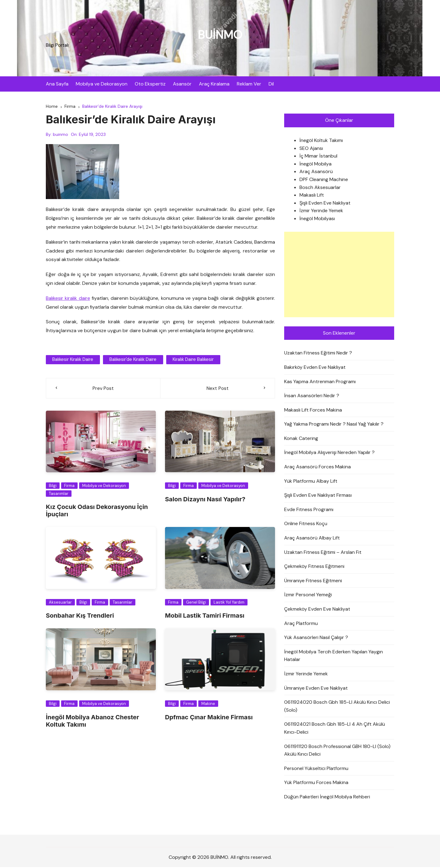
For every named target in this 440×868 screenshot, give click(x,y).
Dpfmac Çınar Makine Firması (209, 718)
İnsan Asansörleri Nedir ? (312, 396)
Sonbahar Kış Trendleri (80, 616)
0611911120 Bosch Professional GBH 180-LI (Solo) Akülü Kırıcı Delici (337, 751)
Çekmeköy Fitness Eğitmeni (314, 567)
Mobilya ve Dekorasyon (102, 84)
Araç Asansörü (316, 172)
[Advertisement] (339, 275)
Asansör (182, 84)
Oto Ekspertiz (150, 84)
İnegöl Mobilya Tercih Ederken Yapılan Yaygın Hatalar (334, 657)
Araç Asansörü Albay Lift (312, 539)
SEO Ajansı (311, 149)
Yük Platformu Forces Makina (316, 783)
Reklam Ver (249, 84)
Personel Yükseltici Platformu (316, 769)
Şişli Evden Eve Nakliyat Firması (318, 496)
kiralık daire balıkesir (191, 360)
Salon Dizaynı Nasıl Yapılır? (205, 500)
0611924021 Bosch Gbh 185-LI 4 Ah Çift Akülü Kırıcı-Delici (335, 729)
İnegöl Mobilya (315, 165)
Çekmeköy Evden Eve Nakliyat (317, 610)
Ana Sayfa (57, 84)
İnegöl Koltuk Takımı (321, 141)
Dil (271, 84)
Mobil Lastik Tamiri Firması (205, 616)
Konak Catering (301, 439)
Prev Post (103, 389)
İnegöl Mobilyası (317, 219)
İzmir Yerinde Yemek (321, 211)
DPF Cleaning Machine (324, 180)
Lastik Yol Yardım (229, 603)
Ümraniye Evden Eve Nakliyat (316, 689)
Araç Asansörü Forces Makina (317, 468)
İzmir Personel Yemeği (308, 596)
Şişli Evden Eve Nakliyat (325, 204)
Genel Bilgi (196, 603)
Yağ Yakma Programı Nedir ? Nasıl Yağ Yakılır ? (334, 425)
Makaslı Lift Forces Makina (313, 411)
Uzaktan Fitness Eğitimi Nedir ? (318, 354)
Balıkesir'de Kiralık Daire (132, 360)
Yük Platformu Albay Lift (311, 482)
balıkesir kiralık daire (72, 360)
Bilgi (53, 487)
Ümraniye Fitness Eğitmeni (313, 581)
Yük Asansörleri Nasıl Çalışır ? (316, 638)
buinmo (61, 135)
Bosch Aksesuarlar (320, 188)
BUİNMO (220, 34)
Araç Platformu (301, 624)
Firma (69, 487)
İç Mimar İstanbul (318, 157)
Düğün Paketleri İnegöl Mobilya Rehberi (327, 798)
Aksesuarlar (60, 603)
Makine (208, 705)
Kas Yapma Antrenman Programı (320, 382)
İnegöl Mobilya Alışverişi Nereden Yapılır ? (329, 453)
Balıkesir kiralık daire (68, 299)
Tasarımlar (59, 494)
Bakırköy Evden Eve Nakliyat (315, 368)
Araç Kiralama (214, 84)
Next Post (218, 389)
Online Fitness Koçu (306, 524)
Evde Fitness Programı (309, 510)
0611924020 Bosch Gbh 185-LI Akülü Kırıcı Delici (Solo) (337, 707)
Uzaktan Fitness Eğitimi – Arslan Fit (323, 553)
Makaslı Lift (312, 196)
